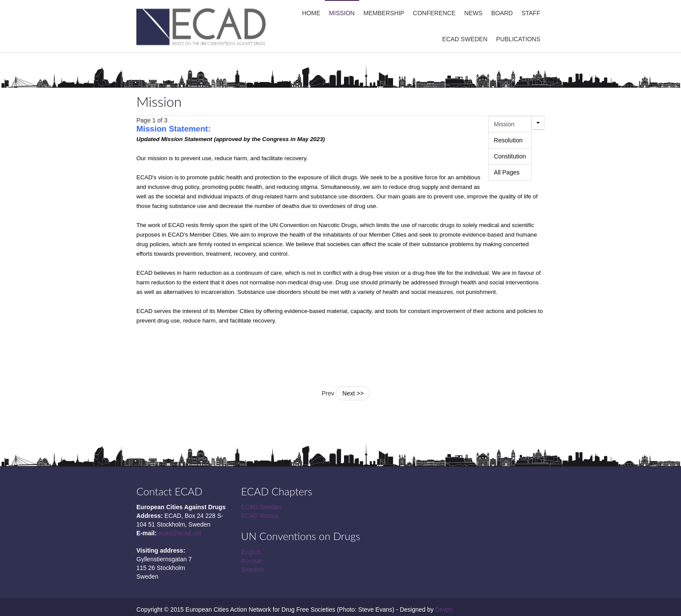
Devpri (444, 609)
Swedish (253, 570)
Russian (252, 561)
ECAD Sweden (261, 507)
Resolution (508, 140)
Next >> (353, 393)
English (251, 552)
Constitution (510, 156)
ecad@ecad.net (180, 533)
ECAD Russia (260, 516)
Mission (159, 102)
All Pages (507, 172)
